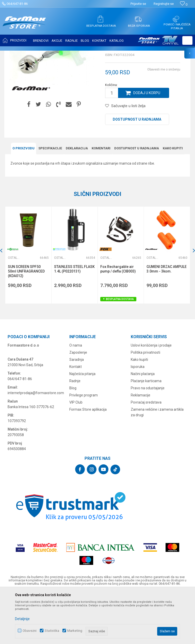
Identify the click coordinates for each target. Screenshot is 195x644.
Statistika (52, 631)
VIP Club (76, 453)
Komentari (101, 199)
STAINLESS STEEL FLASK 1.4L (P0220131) (74, 320)
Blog (73, 439)
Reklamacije (141, 446)
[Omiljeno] (184, 4)
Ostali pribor (68, 54)
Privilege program (84, 446)
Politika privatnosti (145, 403)
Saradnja (77, 410)
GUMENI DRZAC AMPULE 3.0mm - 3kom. (167, 320)
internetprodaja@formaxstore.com (36, 443)
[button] (187, 40)
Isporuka (138, 417)
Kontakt (76, 417)
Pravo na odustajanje (148, 439)
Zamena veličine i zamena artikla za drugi (157, 463)
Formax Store (14, 54)
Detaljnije (22, 619)
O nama (76, 396)
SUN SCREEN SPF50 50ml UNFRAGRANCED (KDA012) (26, 322)
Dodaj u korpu (147, 144)
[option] (28, 306)
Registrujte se (164, 4)
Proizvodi (34, 54)
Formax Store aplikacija (88, 460)
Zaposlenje (78, 403)
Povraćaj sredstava (146, 453)
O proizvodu (23, 199)
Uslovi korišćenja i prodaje (151, 396)
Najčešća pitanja (82, 424)
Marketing (75, 631)
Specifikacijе (50, 199)
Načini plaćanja (143, 424)
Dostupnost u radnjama (137, 170)
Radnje (75, 432)
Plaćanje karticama (146, 432)
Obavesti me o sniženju (164, 120)
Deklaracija (77, 199)
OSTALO (50, 54)
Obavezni (30, 631)
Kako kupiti (173, 199)
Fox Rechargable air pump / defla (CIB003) (118, 320)
